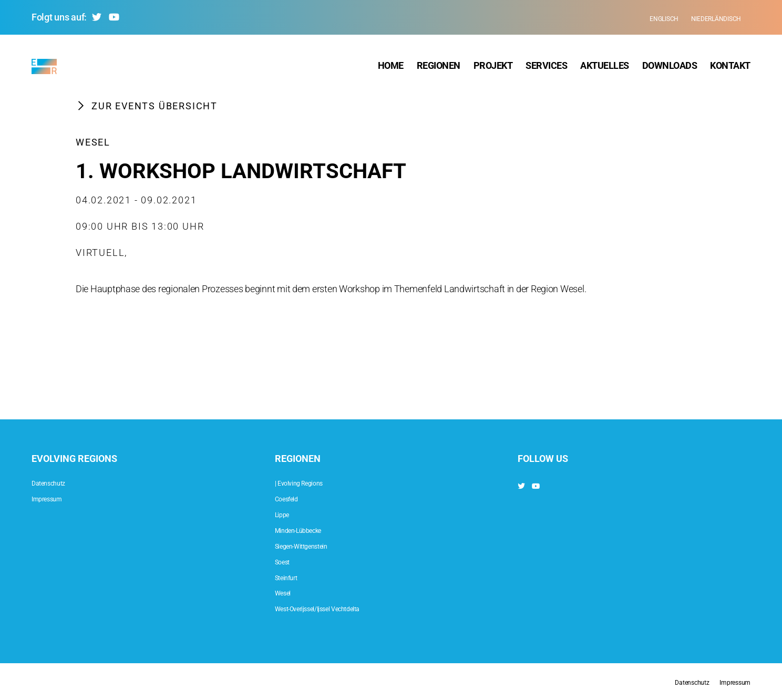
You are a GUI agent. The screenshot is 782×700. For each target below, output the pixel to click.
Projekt (493, 68)
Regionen (439, 68)
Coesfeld (292, 498)
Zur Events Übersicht (147, 110)
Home (391, 68)
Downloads (670, 68)
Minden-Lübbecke (310, 529)
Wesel (93, 147)
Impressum (54, 498)
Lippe (286, 514)
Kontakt (730, 68)
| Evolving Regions (309, 482)
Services (546, 68)
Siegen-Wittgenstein (314, 545)
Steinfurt (291, 577)
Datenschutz (56, 482)
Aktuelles (605, 68)
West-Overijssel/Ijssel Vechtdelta (338, 608)
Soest (286, 561)
